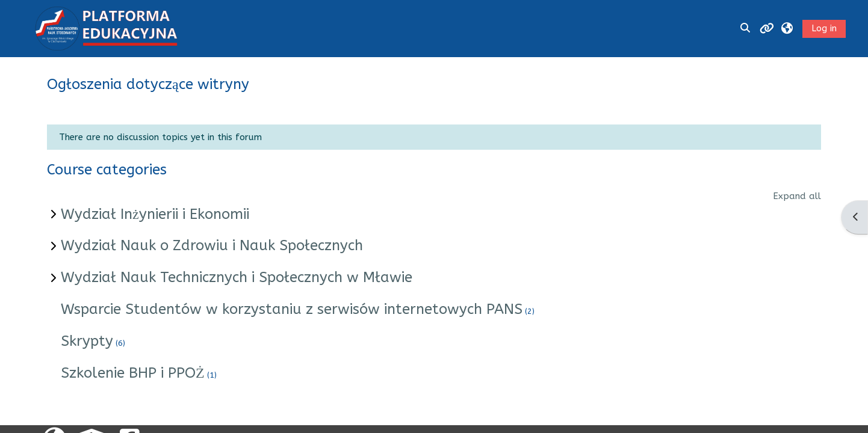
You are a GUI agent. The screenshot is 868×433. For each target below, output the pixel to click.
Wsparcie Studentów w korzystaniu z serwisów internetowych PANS (292, 309)
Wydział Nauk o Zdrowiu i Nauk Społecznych (212, 245)
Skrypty (87, 341)
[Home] (106, 28)
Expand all (797, 196)
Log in (824, 28)
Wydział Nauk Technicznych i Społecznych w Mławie (237, 277)
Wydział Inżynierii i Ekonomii (155, 214)
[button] (787, 29)
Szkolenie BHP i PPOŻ (133, 373)
